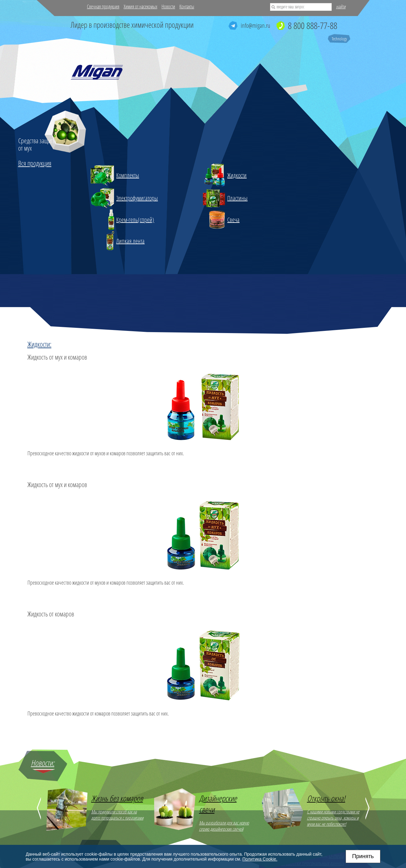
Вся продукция (35, 163)
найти (341, 6)
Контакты (187, 6)
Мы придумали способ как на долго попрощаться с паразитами (117, 815)
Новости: (43, 763)
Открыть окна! (326, 798)
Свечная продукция (103, 6)
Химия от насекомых (140, 6)
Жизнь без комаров (117, 798)
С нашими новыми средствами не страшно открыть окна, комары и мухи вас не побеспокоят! (333, 818)
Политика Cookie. (260, 859)
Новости (168, 6)
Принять (363, 856)
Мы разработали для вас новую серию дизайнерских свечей (224, 826)
